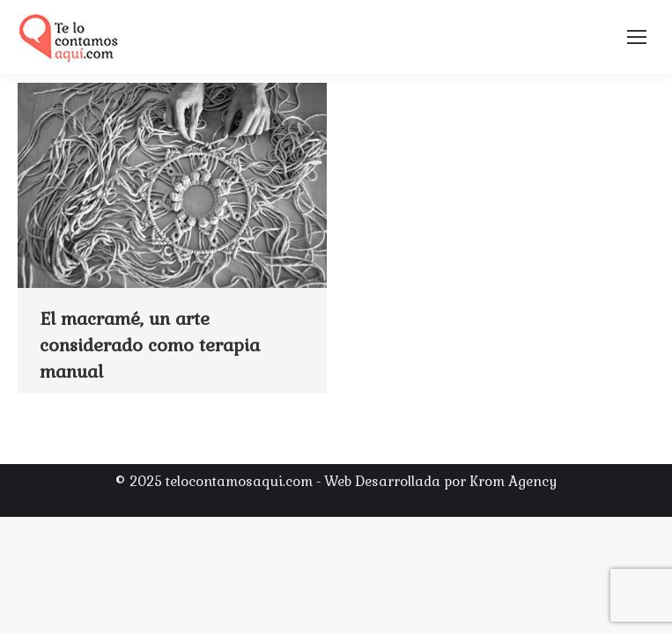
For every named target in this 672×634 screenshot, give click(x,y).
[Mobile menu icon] (637, 37)
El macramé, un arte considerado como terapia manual (150, 345)
